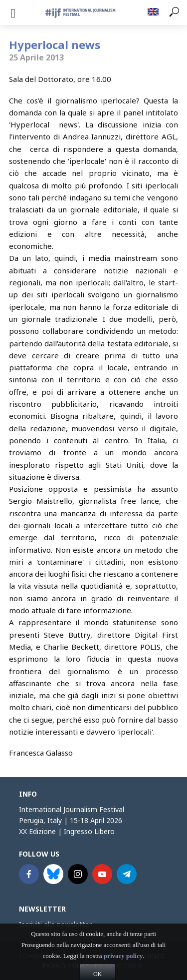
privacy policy (123, 966)
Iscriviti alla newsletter (55, 924)
